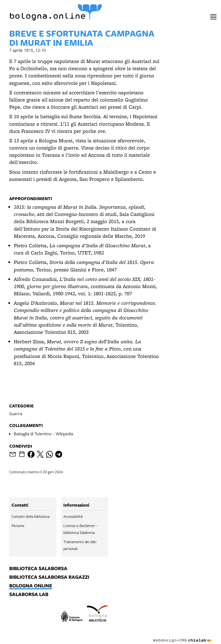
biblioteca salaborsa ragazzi (49, 577)
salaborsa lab (29, 595)
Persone (18, 526)
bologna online (31, 586)
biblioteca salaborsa (38, 569)
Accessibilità (73, 516)
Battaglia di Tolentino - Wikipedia (43, 434)
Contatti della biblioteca (31, 516)
